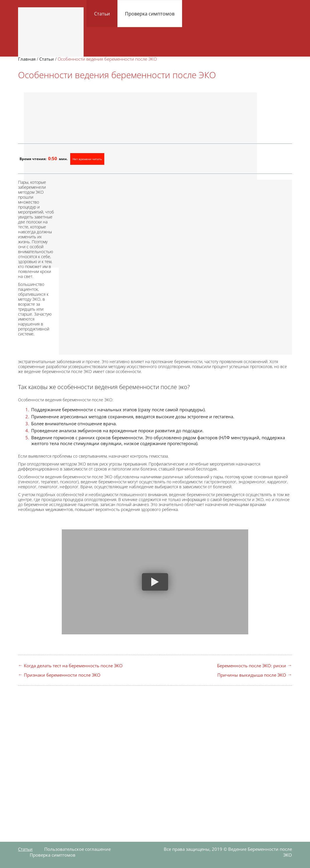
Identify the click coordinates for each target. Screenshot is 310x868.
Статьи (102, 14)
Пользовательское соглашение (77, 849)
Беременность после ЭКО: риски (252, 666)
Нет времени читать (87, 159)
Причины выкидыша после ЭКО (252, 675)
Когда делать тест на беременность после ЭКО (73, 666)
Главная (27, 59)
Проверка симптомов (150, 14)
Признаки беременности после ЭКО (62, 675)
